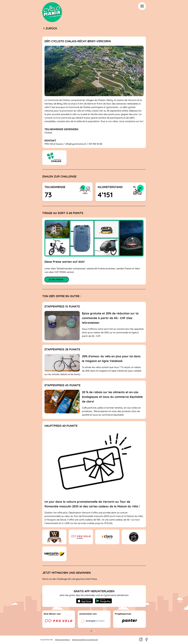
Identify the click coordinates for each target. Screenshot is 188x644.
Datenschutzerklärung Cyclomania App (85, 640)
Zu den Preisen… (57, 280)
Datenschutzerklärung (62, 640)
